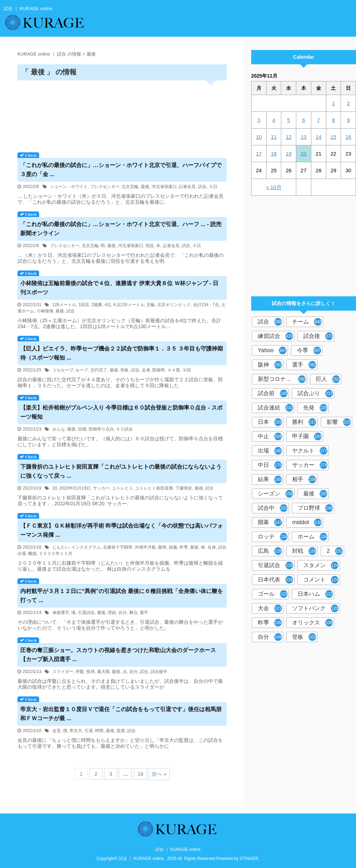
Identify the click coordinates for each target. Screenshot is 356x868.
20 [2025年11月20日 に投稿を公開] (304, 154)
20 (55, 488)
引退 (89, 731)
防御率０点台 (101, 429)
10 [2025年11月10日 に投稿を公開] (259, 137)
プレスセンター (105, 187)
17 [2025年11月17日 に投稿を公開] (259, 154)
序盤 (80, 672)
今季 (309, 350)
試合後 (318, 336)
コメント (321, 580)
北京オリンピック (174, 305)
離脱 (32, 554)
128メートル (64, 305)
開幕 (270, 522)
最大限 (103, 672)
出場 (270, 451)
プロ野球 (315, 508)
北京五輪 (130, 187)
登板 (124, 370)
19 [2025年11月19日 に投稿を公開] (289, 154)
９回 (187, 370)
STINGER (249, 859)
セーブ (82, 370)
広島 (270, 551)
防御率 (159, 370)
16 (141, 774)
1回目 (84, 305)
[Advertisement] (122, 114)
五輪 (151, 305)
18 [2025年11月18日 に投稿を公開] (274, 154)
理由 (112, 613)
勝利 (304, 422)
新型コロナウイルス (282, 379)
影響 (339, 422)
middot (307, 522)
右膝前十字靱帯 (118, 547)
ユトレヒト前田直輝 (154, 488)
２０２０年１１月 (56, 554)
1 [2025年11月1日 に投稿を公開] (333, 103)
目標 (82, 429)
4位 (108, 305)
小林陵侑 (45, 311)
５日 (213, 187)
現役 (150, 246)
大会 (270, 608)
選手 (144, 613)
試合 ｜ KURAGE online (178, 849)
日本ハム (315, 594)
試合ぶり (315, 393)
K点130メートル (129, 305)
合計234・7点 (206, 305)
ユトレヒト (123, 488)
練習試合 (275, 336)
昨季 (184, 547)
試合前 (273, 393)
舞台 (133, 613)
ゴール (273, 594)
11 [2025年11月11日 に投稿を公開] (274, 137)
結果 (270, 479)
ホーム (313, 537)
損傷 (173, 547)
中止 (270, 436)
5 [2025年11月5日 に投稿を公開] (289, 120)
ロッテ (273, 537)
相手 (304, 479)
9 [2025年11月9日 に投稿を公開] (348, 120)
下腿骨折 (184, 488)
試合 (202, 187)
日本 (270, 422)
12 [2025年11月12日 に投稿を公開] (289, 137)
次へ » (159, 774)
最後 (145, 187)
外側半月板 (145, 547)
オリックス (313, 623)
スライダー (63, 672)
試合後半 (159, 672)
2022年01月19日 (75, 488)
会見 (57, 731)
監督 (121, 731)
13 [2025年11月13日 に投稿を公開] (304, 137)
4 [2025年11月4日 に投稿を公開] (274, 120)
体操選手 (61, 613)
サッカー (101, 488)
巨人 (328, 379)
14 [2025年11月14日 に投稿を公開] (318, 137)
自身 (212, 547)
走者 (146, 370)
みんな (59, 429)
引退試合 (86, 613)
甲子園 (307, 436)
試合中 (273, 508)
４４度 (174, 370)
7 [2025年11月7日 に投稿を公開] (318, 120)
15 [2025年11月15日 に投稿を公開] (333, 137)
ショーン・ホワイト (69, 187)
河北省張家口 (164, 187)
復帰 (162, 547)
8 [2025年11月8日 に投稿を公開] (333, 120)
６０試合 (124, 429)
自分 (123, 613)
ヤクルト (310, 451)
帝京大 (76, 731)
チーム (307, 322)
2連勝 (97, 305)
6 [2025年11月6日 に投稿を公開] (304, 120)
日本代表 (275, 580)
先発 (315, 408)
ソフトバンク (315, 608)
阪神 (270, 365)
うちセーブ (63, 370)
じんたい (61, 547)
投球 (90, 672)
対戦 (304, 551)
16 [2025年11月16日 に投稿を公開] (348, 137)
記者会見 (187, 187)
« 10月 (274, 187)
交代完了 (99, 370)
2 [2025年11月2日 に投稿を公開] (348, 103)
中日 (270, 465)
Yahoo (272, 350)
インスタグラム (86, 547)
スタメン (321, 565)
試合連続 (275, 408)
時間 (99, 731)
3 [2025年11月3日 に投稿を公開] (259, 120)
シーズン (275, 494)
